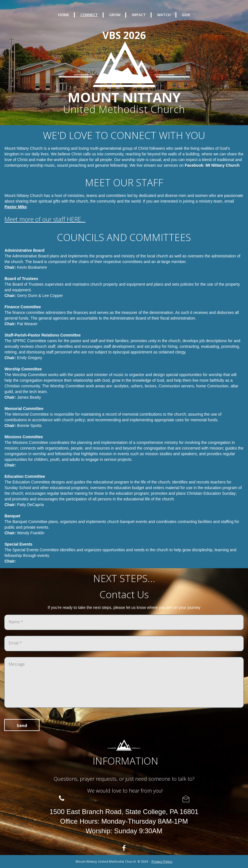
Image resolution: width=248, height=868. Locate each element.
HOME (64, 15)
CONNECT (89, 15)
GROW (115, 15)
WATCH (164, 15)
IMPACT (139, 15)
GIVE (186, 15)
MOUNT (93, 97)
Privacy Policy (162, 861)
